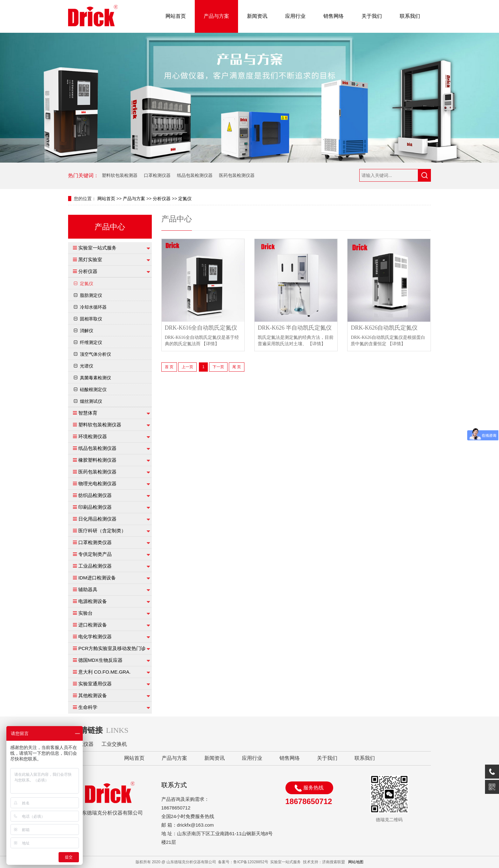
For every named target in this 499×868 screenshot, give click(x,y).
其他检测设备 (93, 695)
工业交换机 (114, 744)
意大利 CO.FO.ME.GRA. (104, 672)
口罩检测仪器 (157, 175)
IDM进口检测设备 (97, 578)
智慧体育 (88, 413)
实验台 (85, 613)
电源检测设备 (93, 601)
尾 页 (237, 367)
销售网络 (334, 16)
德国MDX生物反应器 (100, 660)
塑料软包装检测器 (120, 175)
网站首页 (176, 16)
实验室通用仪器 (95, 684)
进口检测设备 (93, 625)
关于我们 (372, 16)
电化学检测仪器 (95, 637)
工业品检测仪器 (95, 566)
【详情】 (210, 344)
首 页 (169, 367)
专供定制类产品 (95, 554)
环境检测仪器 (93, 436)
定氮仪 (185, 199)
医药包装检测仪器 (237, 175)
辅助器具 (88, 589)
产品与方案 (216, 16)
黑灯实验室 (90, 259)
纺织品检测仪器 (95, 495)
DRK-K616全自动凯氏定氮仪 (201, 328)
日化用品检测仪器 (97, 519)
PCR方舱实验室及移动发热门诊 (112, 648)
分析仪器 (162, 199)
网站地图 (356, 862)
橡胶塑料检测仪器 (97, 460)
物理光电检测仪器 (97, 483)
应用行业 (295, 16)
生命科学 (88, 707)
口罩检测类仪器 (95, 542)
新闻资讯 (257, 16)
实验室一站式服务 (97, 248)
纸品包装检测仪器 (195, 175)
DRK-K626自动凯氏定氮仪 (384, 328)
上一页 (187, 367)
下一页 (218, 367)
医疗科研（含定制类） (102, 531)
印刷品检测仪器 (95, 507)
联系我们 (410, 16)
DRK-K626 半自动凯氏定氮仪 (295, 328)
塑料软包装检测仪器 (100, 425)
